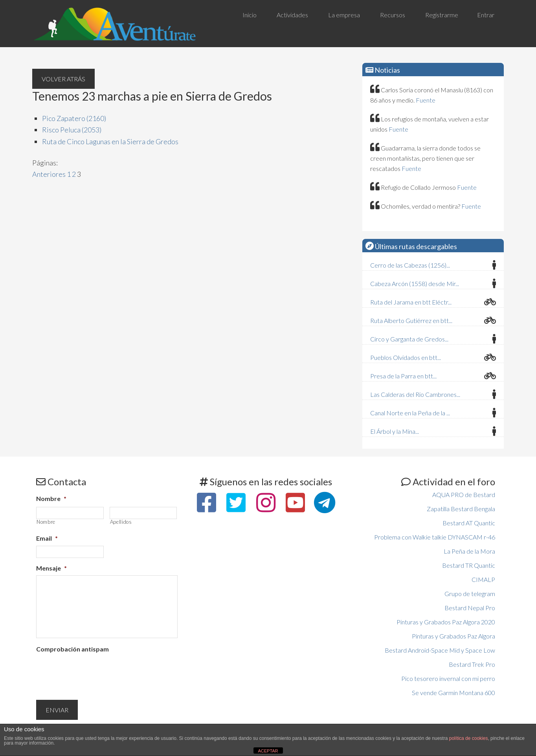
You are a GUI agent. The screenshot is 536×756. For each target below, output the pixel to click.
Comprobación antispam (73, 649)
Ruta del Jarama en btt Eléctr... (411, 302)
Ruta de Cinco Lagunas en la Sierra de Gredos (110, 141)
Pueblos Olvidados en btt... (406, 357)
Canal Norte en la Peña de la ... (410, 413)
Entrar (486, 15)
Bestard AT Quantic (469, 523)
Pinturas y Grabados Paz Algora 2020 (446, 622)
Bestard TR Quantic (469, 565)
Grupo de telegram (470, 594)
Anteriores (49, 174)
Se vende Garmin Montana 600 (453, 693)
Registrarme (442, 15)
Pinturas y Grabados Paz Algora (453, 636)
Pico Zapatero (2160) (74, 118)
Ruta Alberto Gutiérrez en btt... (411, 320)
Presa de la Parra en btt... (403, 376)
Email (47, 538)
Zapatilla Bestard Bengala (461, 509)
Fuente (426, 100)
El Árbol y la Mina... (395, 431)
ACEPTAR (268, 751)
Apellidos (121, 522)
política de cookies (469, 738)
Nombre (51, 498)
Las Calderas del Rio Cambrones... (415, 394)
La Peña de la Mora (469, 551)
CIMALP (483, 579)
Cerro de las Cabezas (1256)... (410, 265)
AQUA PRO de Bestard (464, 495)
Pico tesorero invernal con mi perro (448, 678)
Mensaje (51, 568)
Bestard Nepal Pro (470, 608)
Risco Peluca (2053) (72, 130)
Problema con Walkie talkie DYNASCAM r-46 (435, 537)
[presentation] (96, 672)
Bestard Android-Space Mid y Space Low (440, 650)
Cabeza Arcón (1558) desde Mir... (415, 283)
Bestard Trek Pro (472, 664)
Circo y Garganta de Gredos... (409, 339)
